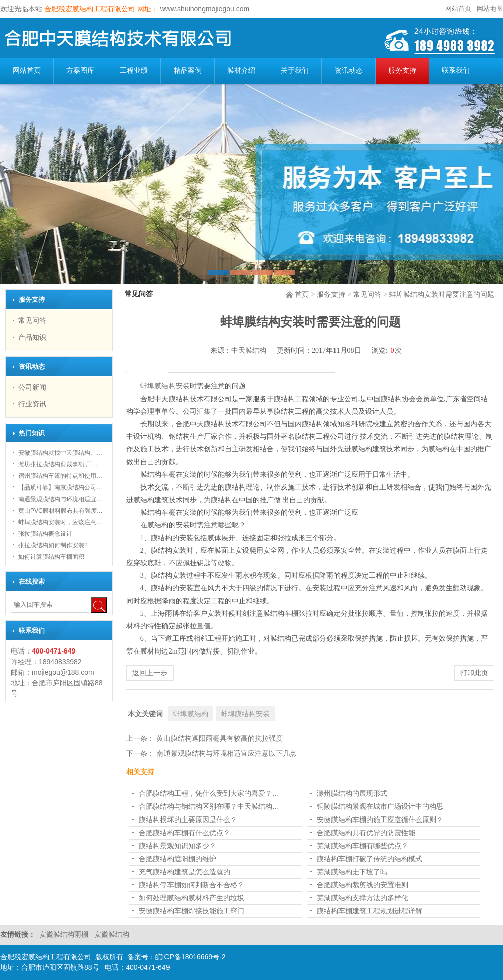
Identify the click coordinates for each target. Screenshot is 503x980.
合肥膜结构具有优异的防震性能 (366, 833)
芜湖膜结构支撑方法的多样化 (363, 898)
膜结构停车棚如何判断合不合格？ (192, 885)
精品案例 (188, 70)
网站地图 (490, 8)
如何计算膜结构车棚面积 (51, 557)
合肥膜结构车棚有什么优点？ (185, 833)
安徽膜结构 (112, 934)
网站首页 (458, 8)
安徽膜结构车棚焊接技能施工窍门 (192, 911)
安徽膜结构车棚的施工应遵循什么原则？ (380, 820)
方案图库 (80, 70)
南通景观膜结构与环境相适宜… (60, 499)
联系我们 (456, 70)
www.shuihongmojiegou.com (204, 9)
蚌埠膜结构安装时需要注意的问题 (442, 294)
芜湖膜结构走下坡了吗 (352, 872)
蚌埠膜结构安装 (165, 386)
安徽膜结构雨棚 (65, 934)
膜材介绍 (241, 70)
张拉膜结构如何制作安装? (53, 545)
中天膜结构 (249, 350)
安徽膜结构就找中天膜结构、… (60, 453)
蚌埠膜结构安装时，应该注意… (60, 522)
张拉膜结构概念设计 (45, 534)
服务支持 (402, 70)
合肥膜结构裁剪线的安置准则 (363, 885)
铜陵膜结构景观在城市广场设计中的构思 (380, 806)
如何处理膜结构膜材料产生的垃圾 (192, 898)
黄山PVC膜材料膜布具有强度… (60, 511)
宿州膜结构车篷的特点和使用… (60, 476)
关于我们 (295, 70)
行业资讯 (32, 404)
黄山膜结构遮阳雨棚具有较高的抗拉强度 (220, 738)
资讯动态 (349, 70)
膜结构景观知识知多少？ (178, 846)
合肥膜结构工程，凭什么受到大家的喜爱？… (209, 793)
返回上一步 (150, 673)
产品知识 (32, 337)
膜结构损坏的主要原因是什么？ (188, 820)
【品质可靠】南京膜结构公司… (60, 487)
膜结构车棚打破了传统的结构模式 (370, 859)
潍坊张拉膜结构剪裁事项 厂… (58, 464)
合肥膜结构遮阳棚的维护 (178, 859)
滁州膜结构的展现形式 (352, 793)
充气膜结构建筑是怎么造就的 (185, 872)
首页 (302, 294)
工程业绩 (134, 70)
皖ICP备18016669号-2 (191, 957)
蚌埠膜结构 (191, 714)
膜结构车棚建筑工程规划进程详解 (370, 911)
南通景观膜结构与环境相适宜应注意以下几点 (227, 753)
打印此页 (474, 673)
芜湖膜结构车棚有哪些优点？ (363, 846)
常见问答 (367, 294)
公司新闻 (32, 387)
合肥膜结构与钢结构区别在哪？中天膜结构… (209, 806)
